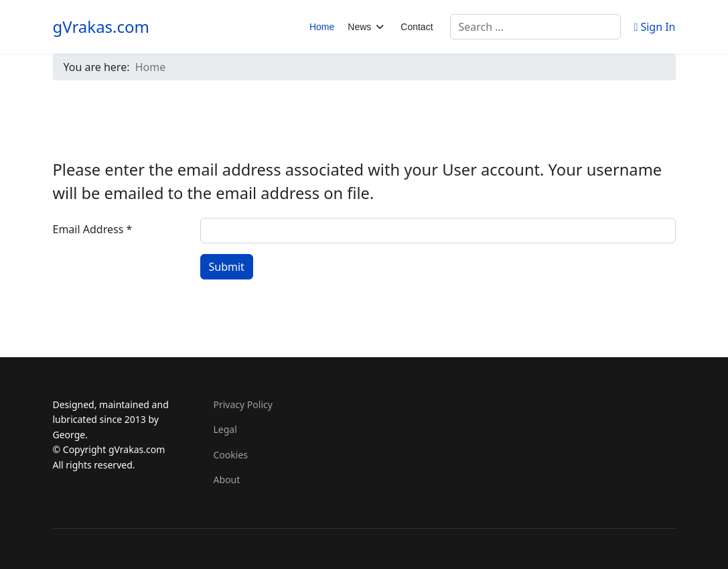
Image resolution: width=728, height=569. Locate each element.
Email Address (93, 229)
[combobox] (535, 27)
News (359, 27)
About (227, 480)
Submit (227, 267)
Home (322, 27)
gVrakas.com (101, 27)
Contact (417, 27)
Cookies (231, 455)
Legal (225, 429)
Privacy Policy (243, 404)
